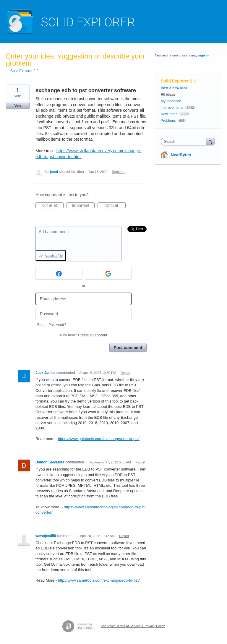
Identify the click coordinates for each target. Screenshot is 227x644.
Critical (115, 206)
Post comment (128, 348)
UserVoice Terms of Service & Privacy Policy (133, 626)
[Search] (210, 141)
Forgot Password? (52, 325)
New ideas (169, 114)
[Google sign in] (108, 274)
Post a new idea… (176, 88)
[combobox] (185, 142)
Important (83, 206)
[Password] (83, 314)
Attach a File (54, 256)
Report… (119, 172)
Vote (18, 106)
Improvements (172, 108)
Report (125, 373)
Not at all (52, 206)
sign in (204, 55)
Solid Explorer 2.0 (178, 81)
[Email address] (83, 299)
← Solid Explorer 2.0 (22, 71)
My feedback (171, 101)
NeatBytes (181, 155)
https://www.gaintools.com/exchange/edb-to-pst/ (99, 439)
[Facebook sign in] (59, 274)
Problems (168, 121)
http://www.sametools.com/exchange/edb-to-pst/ (99, 580)
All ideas (168, 95)
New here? (83, 335)
